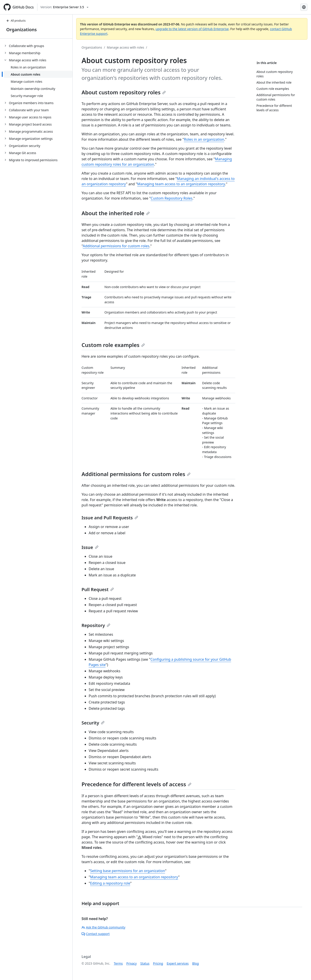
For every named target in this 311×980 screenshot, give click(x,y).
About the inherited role (116, 213)
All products (16, 21)
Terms (118, 963)
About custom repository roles (124, 92)
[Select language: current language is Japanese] (304, 7)
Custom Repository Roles (171, 198)
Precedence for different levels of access (136, 784)
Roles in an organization (204, 139)
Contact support (96, 934)
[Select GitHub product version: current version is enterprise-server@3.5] (64, 7)
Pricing (158, 963)
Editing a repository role (110, 883)
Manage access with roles (125, 47)
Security (93, 723)
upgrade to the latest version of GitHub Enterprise (192, 29)
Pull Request (98, 589)
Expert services (178, 963)
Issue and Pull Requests (110, 518)
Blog (196, 963)
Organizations (21, 30)
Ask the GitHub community (103, 927)
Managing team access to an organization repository (181, 184)
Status (145, 963)
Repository (96, 625)
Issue (90, 547)
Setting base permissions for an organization (128, 871)
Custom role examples (113, 345)
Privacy (132, 963)
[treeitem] (38, 46)
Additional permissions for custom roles (116, 246)
